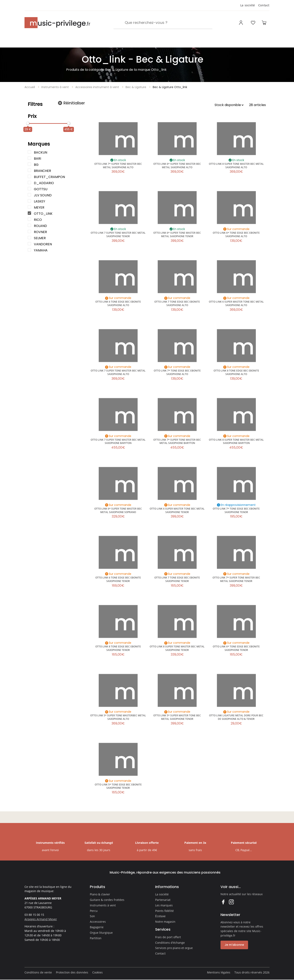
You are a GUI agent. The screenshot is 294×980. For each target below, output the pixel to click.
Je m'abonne (234, 945)
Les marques (164, 905)
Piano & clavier (100, 894)
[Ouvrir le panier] (264, 23)
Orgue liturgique (101, 933)
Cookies (97, 972)
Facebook (223, 902)
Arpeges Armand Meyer (41, 919)
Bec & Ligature (136, 87)
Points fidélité (164, 911)
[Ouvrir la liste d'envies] (253, 23)
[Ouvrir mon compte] (241, 23)
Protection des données (72, 972)
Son (92, 916)
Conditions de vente (38, 972)
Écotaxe (160, 916)
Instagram (231, 902)
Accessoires (98, 922)
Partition (96, 938)
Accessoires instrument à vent (97, 87)
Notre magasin (165, 922)
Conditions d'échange (170, 943)
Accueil (30, 87)
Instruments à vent (55, 87)
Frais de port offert (168, 937)
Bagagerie (97, 927)
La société (248, 5)
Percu (94, 911)
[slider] (28, 123)
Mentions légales (219, 972)
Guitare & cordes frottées (107, 900)
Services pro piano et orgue (174, 948)
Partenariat (163, 900)
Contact (264, 5)
